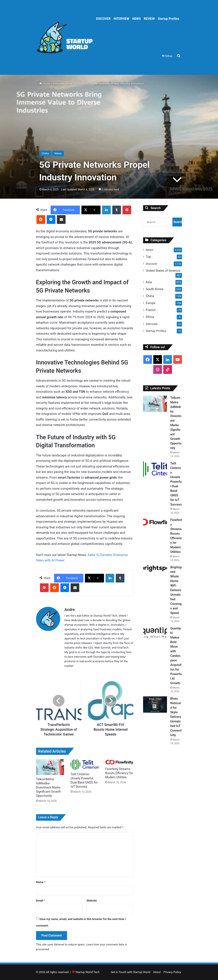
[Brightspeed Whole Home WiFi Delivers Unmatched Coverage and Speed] (155, 568)
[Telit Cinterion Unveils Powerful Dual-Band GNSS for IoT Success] (85, 765)
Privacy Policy (172, 972)
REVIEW (149, 19)
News (149, 250)
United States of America (163, 271)
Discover (58, 84)
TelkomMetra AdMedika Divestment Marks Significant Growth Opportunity (48, 787)
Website (92, 901)
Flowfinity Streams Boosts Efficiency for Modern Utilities (119, 773)
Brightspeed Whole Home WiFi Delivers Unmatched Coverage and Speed (176, 590)
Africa (150, 317)
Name (41, 882)
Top (148, 257)
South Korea (155, 289)
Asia (69, 84)
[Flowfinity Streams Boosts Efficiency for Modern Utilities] (119, 762)
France (151, 310)
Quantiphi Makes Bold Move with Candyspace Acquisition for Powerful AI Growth (176, 656)
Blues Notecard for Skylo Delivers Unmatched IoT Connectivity (176, 717)
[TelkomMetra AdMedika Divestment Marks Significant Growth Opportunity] (50, 767)
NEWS (137, 19)
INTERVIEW (121, 19)
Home (45, 84)
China (78, 84)
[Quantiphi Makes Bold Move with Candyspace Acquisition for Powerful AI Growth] (155, 633)
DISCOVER (103, 19)
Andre (70, 610)
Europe (150, 303)
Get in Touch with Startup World (130, 972)
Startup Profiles (168, 19)
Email (41, 901)
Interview (152, 324)
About (157, 972)
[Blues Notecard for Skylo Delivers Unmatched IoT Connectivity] (155, 705)
